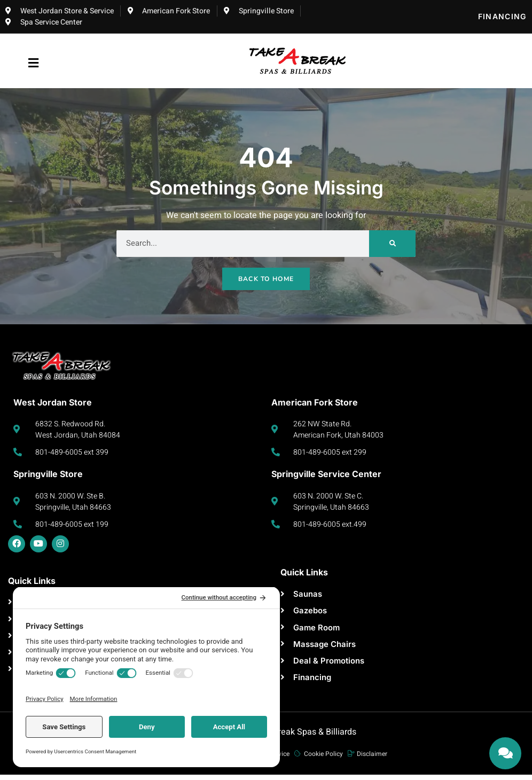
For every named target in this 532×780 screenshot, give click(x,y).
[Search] (392, 244)
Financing (502, 16)
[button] (34, 63)
